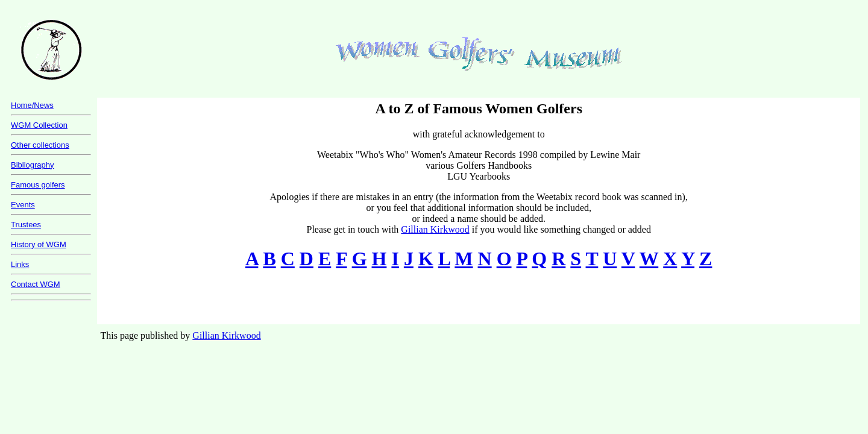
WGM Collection (39, 125)
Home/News (32, 105)
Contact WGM (36, 284)
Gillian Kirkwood (435, 229)
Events (23, 205)
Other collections (40, 145)
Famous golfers (38, 185)
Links (20, 264)
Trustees (26, 225)
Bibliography (33, 165)
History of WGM (39, 244)
